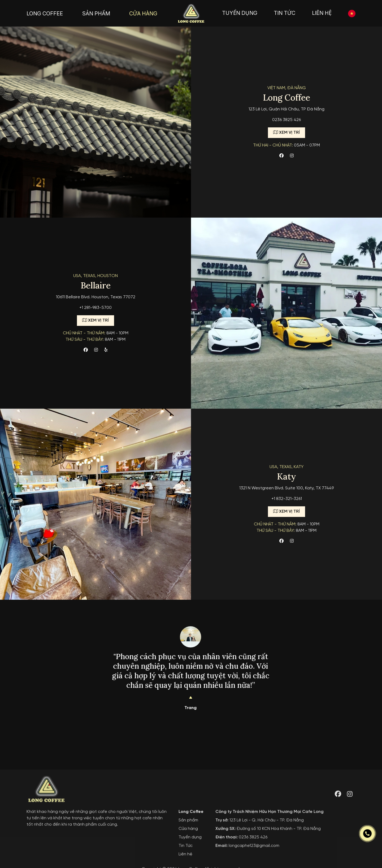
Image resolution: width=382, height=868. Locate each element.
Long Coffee (191, 860)
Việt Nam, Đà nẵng (287, 88)
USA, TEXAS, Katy (286, 467)
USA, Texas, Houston (95, 276)
